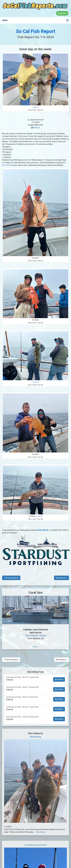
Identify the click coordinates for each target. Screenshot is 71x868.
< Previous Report (11, 578)
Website (37, 128)
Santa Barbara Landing (35, 636)
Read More (41, 832)
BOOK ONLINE (43, 530)
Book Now (59, 679)
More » (35, 647)
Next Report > (61, 578)
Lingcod (36, 107)
